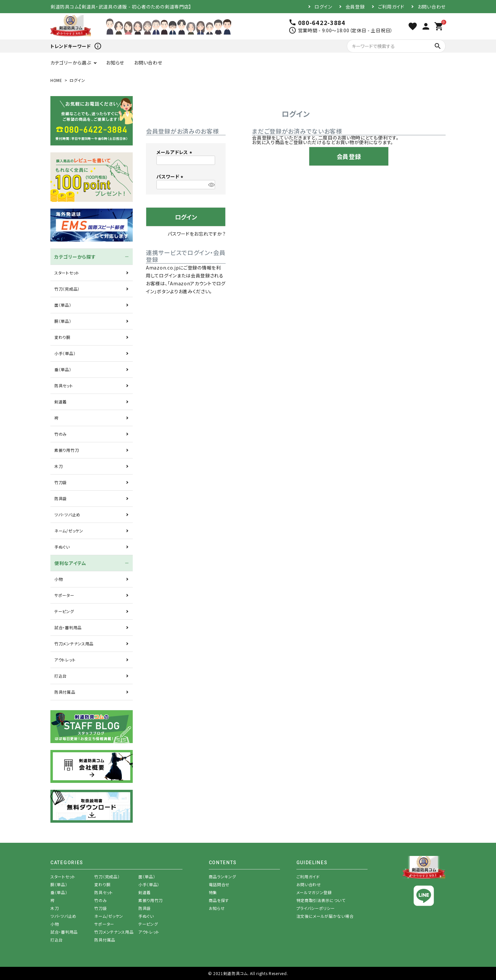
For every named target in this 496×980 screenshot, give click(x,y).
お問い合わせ (432, 7)
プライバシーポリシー (316, 908)
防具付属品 (65, 692)
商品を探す (219, 900)
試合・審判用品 (68, 627)
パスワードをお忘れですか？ (197, 234)
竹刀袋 (61, 482)
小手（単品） (65, 353)
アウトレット (65, 660)
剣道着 (61, 402)
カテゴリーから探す (75, 257)
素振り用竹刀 (67, 450)
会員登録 (355, 7)
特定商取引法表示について (321, 900)
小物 (58, 579)
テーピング (64, 611)
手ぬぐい (62, 547)
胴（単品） (63, 321)
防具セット (64, 386)
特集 (213, 892)
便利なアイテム (70, 563)
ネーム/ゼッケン (69, 531)
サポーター (64, 595)
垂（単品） (63, 369)
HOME (56, 80)
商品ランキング (222, 877)
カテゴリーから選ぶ (71, 63)
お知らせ (115, 63)
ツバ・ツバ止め (67, 515)
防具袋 (61, 498)
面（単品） (63, 305)
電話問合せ (219, 884)
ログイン (323, 7)
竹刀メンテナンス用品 (74, 644)
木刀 (58, 466)
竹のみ (61, 434)
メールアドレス (175, 152)
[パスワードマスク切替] (211, 185)
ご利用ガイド (391, 7)
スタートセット (67, 273)
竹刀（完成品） (67, 289)
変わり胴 (62, 337)
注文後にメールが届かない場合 (325, 916)
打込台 (61, 676)
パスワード (171, 176)
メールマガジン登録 (314, 892)
